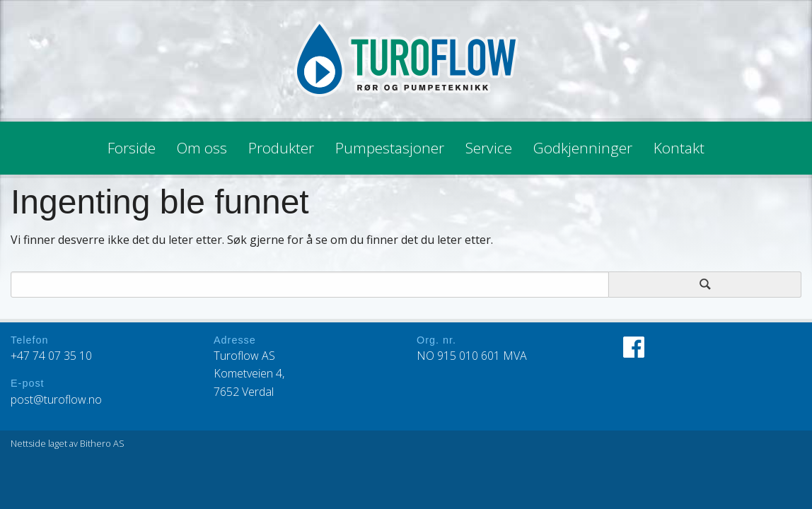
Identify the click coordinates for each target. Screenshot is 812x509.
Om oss (202, 148)
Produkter (281, 148)
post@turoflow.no (56, 399)
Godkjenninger (583, 148)
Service (489, 148)
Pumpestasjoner (390, 148)
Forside (132, 148)
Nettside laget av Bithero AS (68, 443)
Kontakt (679, 148)
